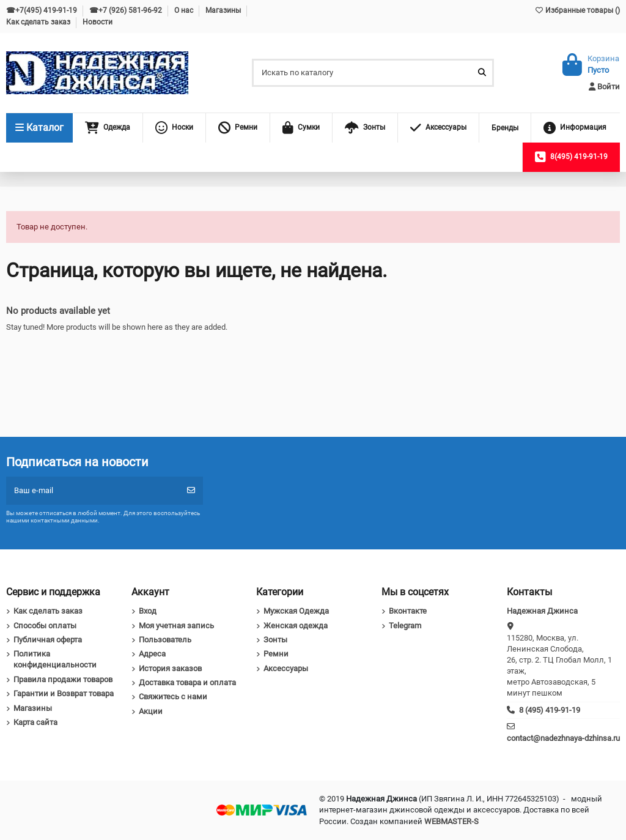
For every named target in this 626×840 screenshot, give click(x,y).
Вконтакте (408, 611)
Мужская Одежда (296, 611)
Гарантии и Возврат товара (64, 693)
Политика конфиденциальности (55, 659)
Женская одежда (296, 626)
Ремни (276, 654)
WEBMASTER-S (451, 821)
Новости (98, 22)
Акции (151, 711)
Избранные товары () (577, 10)
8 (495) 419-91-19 (550, 710)
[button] (108, 128)
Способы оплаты (45, 626)
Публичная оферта (48, 640)
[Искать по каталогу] (482, 73)
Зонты (275, 640)
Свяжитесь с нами (173, 697)
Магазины (224, 10)
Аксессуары (286, 668)
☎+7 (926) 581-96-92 (127, 10)
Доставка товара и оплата (187, 682)
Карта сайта (35, 722)
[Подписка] (191, 491)
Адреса (152, 654)
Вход (148, 611)
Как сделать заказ (39, 22)
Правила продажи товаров (63, 679)
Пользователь (165, 640)
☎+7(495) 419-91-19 (42, 10)
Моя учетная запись (176, 626)
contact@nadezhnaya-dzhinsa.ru (563, 738)
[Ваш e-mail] (93, 491)
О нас (185, 10)
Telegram (405, 626)
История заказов (170, 668)
